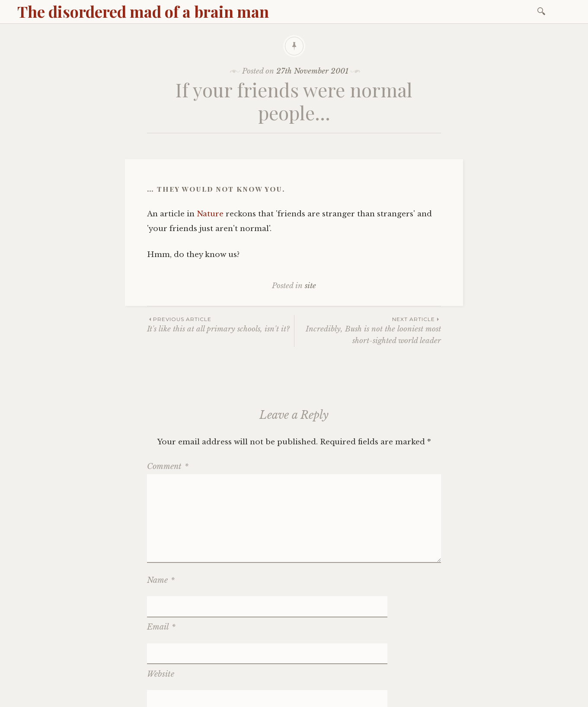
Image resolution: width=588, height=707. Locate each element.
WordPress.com (213, 698)
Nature (210, 214)
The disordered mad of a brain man (143, 11)
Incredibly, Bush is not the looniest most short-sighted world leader (368, 330)
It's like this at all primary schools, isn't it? (220, 324)
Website (161, 631)
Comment (168, 466)
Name (161, 580)
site (310, 286)
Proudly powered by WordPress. (70, 698)
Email (161, 605)
